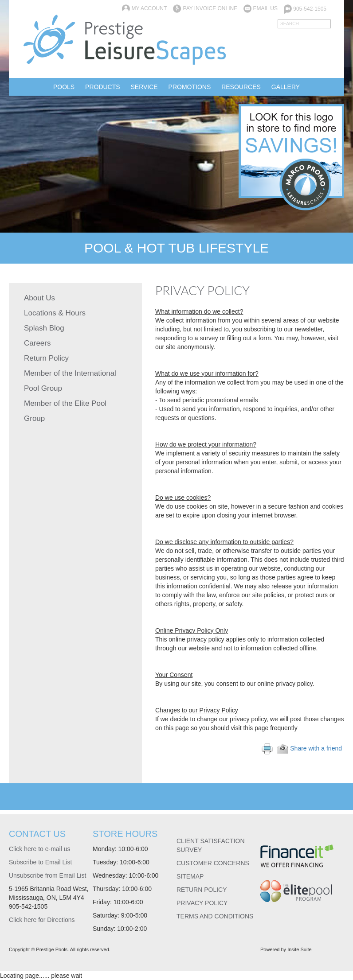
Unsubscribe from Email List (47, 875)
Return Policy (46, 358)
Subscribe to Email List (40, 862)
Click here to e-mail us (40, 849)
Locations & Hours (55, 313)
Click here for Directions (42, 920)
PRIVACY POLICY (202, 903)
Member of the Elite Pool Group (65, 411)
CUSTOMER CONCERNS (213, 863)
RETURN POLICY (202, 890)
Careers (37, 343)
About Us (39, 298)
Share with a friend (310, 748)
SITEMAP (190, 876)
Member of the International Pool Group (70, 381)
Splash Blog (44, 328)
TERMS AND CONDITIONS (215, 916)
